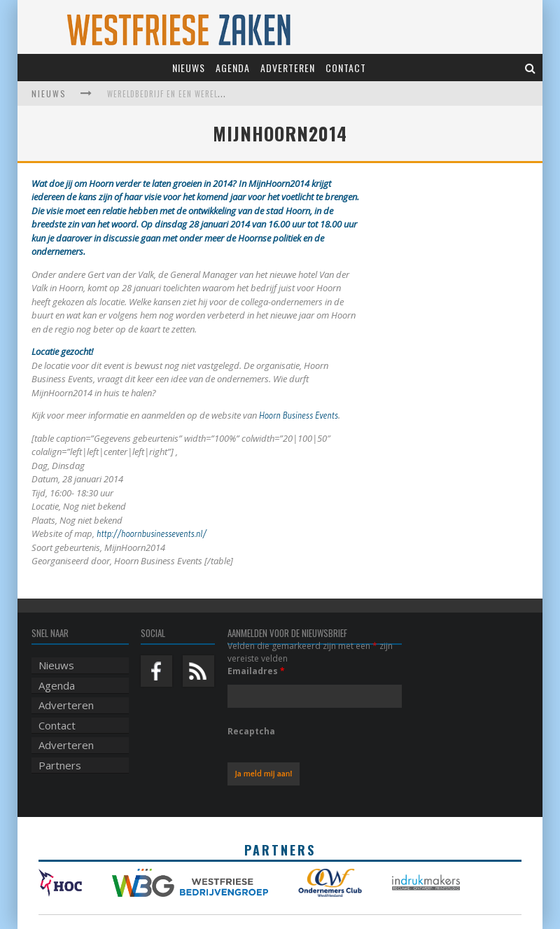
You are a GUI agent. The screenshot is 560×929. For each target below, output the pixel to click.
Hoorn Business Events (299, 415)
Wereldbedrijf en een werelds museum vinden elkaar (213, 94)
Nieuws (189, 68)
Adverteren (288, 68)
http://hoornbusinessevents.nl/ (152, 533)
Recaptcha (251, 731)
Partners (60, 765)
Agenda (233, 68)
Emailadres (256, 671)
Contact (346, 68)
